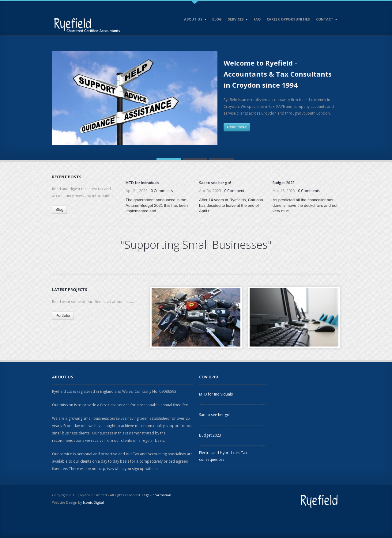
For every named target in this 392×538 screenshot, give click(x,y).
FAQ (257, 19)
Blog (217, 19)
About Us (194, 20)
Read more (237, 127)
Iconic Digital (93, 502)
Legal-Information (156, 495)
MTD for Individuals (216, 394)
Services (236, 20)
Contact (325, 20)
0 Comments (162, 191)
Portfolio (63, 315)
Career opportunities (288, 19)
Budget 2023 (210, 435)
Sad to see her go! (215, 415)
